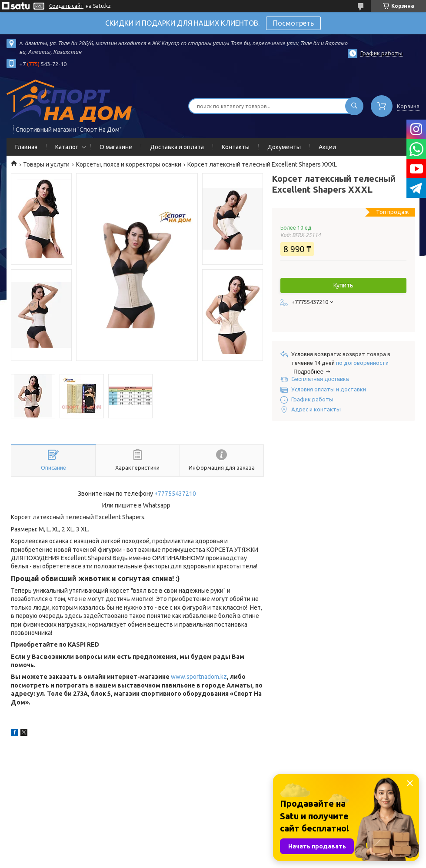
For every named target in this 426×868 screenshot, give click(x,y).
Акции (327, 147)
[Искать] (354, 106)
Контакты (236, 147)
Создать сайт (66, 6)
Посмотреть (293, 23)
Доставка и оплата (177, 147)
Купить (343, 285)
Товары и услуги (46, 164)
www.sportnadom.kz (199, 677)
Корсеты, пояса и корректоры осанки (129, 164)
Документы (284, 147)
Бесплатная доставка (320, 379)
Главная (26, 147)
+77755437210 (175, 494)
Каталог (67, 147)
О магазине (116, 147)
